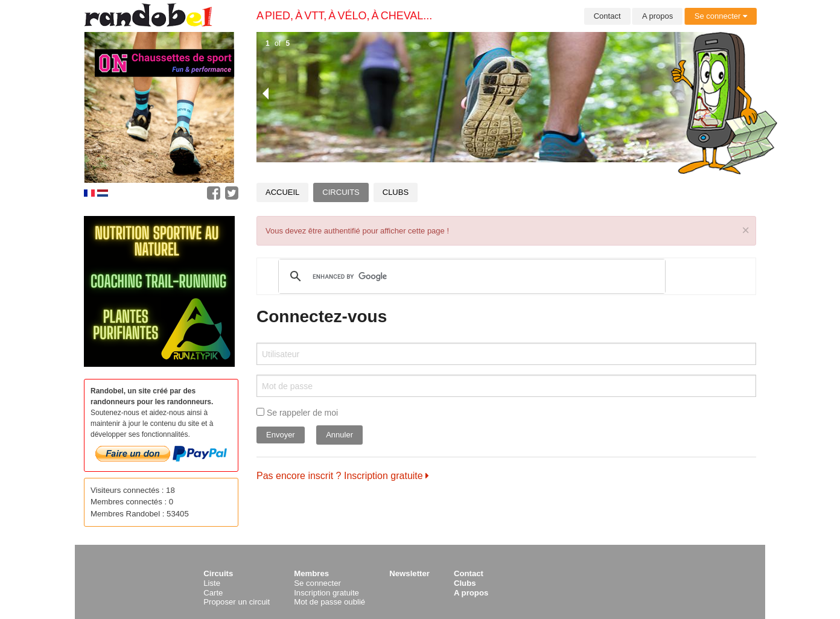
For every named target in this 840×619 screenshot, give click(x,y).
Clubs (396, 192)
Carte (213, 593)
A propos (657, 16)
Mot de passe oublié (329, 602)
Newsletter (409, 573)
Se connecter (721, 16)
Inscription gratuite (326, 593)
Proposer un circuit (237, 602)
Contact (607, 16)
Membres (311, 573)
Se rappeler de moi (297, 413)
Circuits (341, 192)
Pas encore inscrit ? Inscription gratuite (343, 476)
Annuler (339, 435)
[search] (470, 276)
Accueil (282, 192)
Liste (212, 583)
